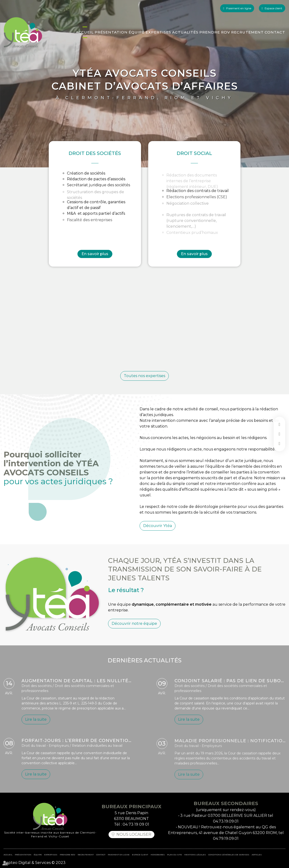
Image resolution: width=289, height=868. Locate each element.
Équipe (137, 32)
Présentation (111, 32)
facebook (279, 424)
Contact (275, 32)
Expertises (158, 32)
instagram (279, 444)
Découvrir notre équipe (134, 633)
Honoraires (158, 855)
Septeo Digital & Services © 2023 (35, 863)
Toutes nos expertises (144, 376)
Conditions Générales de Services (229, 855)
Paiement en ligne (239, 8)
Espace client (273, 8)
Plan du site (174, 855)
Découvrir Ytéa (158, 535)
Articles (257, 855)
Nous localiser (134, 834)
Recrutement (247, 32)
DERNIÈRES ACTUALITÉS (144, 670)
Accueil (85, 32)
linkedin (279, 434)
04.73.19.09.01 (226, 821)
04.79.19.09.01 (226, 838)
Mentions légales (195, 855)
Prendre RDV (215, 32)
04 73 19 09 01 (136, 824)
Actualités (185, 32)
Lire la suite (36, 722)
